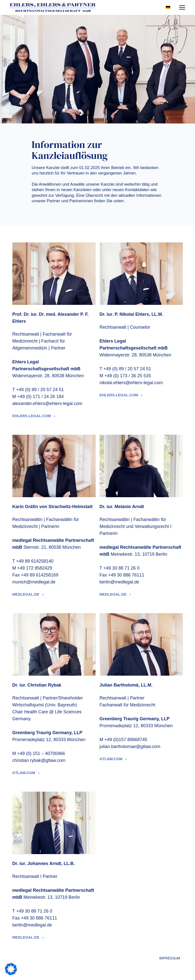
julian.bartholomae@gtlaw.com (130, 747)
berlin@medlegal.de (119, 582)
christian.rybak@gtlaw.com (39, 760)
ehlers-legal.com (32, 416)
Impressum (170, 958)
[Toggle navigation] (182, 7)
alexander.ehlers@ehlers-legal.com (47, 404)
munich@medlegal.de (34, 582)
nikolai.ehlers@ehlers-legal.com (131, 383)
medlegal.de (26, 594)
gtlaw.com (24, 773)
